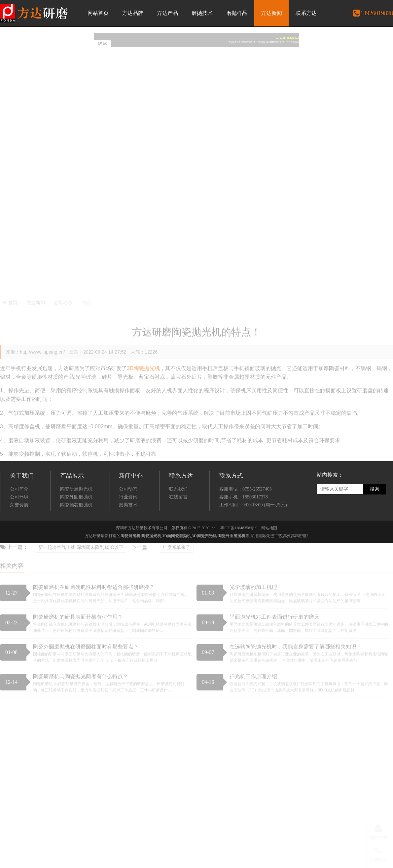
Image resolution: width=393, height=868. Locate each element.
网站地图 (269, 550)
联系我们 (178, 512)
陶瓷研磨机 (130, 558)
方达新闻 (271, 13)
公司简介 (19, 512)
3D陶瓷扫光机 (204, 558)
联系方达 (306, 13)
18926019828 (373, 13)
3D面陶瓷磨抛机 (177, 558)
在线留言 (178, 519)
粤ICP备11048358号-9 (239, 550)
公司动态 (128, 512)
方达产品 (167, 13)
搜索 (375, 512)
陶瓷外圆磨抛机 (76, 519)
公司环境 (19, 519)
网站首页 (98, 13)
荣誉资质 (19, 527)
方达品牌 (133, 13)
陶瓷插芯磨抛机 (76, 527)
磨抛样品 (237, 13)
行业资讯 (128, 519)
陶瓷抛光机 (151, 558)
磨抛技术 (202, 13)
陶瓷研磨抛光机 (76, 512)
